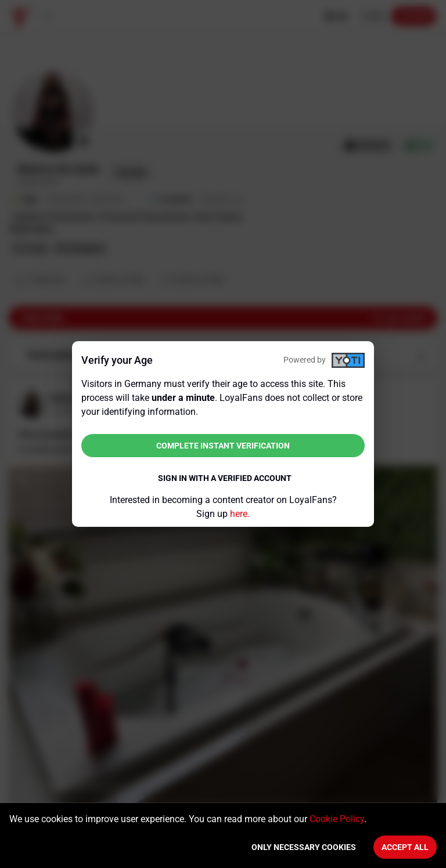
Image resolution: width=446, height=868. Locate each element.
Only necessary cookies (304, 847)
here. (240, 514)
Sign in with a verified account (225, 478)
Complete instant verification (223, 446)
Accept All (405, 847)
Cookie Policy (337, 819)
